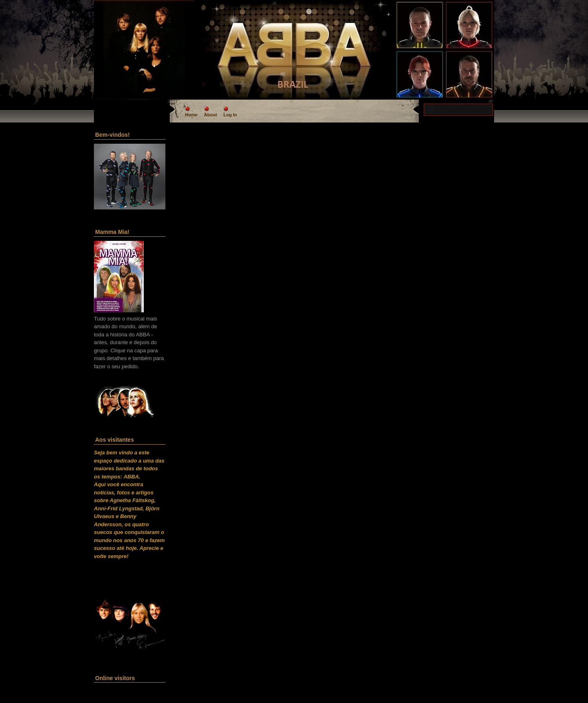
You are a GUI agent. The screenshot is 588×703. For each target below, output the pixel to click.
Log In (230, 115)
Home (191, 115)
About (211, 115)
